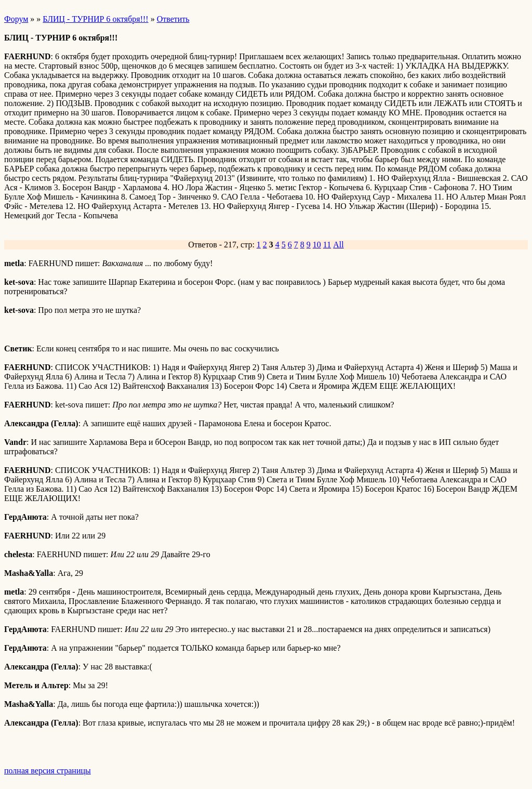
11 (327, 245)
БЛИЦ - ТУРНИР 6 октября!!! (95, 19)
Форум (16, 19)
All (338, 245)
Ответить (173, 19)
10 (317, 245)
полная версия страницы (48, 771)
